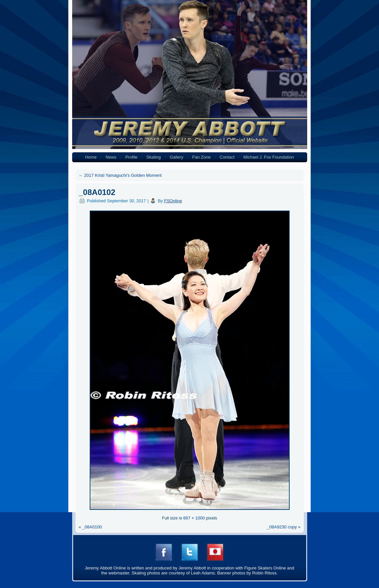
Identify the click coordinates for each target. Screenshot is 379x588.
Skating (153, 157)
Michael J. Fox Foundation (268, 157)
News (111, 157)
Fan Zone (202, 157)
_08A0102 (97, 192)
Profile (131, 157)
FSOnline (173, 201)
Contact (227, 157)
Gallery (177, 157)
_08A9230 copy (282, 527)
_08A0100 (92, 527)
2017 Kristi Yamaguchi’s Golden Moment (120, 175)
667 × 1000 (194, 518)
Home (91, 157)
